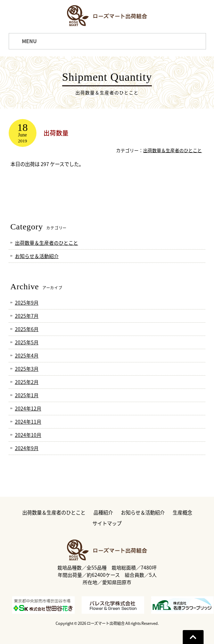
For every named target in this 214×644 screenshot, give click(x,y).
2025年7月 (27, 316)
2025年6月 (27, 329)
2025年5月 (27, 342)
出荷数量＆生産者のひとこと (172, 150)
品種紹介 (103, 513)
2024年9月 (27, 448)
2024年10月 (28, 435)
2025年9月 (27, 303)
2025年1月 (27, 395)
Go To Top (193, 637)
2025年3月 (27, 369)
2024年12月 (28, 408)
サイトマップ (107, 523)
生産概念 (182, 513)
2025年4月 (27, 355)
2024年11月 (28, 422)
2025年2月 (27, 382)
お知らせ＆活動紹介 (37, 256)
